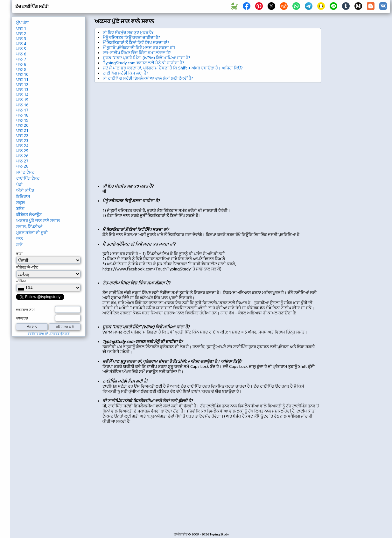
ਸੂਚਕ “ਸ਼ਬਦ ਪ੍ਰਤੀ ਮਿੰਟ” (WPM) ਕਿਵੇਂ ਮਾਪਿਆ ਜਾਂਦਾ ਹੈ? (147, 58)
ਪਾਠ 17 (22, 110)
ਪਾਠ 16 (22, 105)
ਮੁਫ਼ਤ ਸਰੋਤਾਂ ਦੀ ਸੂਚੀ (32, 233)
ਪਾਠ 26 (22, 156)
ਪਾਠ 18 (22, 115)
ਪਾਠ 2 (21, 33)
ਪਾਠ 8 (21, 64)
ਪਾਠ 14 (22, 95)
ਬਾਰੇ (19, 245)
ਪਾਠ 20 (22, 125)
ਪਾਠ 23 (22, 140)
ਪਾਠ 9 (21, 69)
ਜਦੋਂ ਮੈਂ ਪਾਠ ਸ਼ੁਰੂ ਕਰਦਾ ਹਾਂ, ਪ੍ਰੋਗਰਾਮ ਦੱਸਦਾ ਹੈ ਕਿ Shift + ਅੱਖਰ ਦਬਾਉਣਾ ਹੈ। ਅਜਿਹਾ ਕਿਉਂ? (173, 68)
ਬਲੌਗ (20, 208)
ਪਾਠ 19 (22, 120)
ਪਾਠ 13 (22, 90)
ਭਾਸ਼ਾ (19, 254)
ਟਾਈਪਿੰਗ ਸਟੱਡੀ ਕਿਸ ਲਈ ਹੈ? (126, 73)
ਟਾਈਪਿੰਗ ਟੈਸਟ (28, 178)
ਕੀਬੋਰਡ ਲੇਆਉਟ (29, 214)
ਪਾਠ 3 (21, 39)
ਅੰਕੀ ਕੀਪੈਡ (25, 190)
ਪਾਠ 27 (22, 161)
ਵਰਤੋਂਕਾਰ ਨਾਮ (25, 310)
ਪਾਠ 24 (22, 146)
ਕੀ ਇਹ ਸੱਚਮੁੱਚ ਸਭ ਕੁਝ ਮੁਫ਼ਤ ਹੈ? (128, 32)
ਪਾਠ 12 (22, 84)
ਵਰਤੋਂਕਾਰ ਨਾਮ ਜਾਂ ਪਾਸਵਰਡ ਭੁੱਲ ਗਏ (49, 334)
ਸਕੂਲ (21, 202)
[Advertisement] (203, 131)
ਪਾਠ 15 (22, 100)
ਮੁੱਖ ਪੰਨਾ (23, 22)
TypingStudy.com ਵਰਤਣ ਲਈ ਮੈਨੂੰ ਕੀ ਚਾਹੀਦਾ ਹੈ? (143, 63)
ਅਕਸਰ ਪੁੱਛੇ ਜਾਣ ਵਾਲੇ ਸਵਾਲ (38, 220)
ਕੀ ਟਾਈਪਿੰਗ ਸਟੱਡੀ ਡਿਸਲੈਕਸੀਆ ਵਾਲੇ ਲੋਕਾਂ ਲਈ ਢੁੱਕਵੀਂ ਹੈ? (148, 78)
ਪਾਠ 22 (22, 135)
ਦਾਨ (20, 239)
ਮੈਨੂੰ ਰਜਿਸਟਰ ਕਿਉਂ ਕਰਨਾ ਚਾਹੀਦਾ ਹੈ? (131, 37)
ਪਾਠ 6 (21, 54)
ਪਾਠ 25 (22, 151)
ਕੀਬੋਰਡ (21, 281)
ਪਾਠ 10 (22, 74)
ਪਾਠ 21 (22, 130)
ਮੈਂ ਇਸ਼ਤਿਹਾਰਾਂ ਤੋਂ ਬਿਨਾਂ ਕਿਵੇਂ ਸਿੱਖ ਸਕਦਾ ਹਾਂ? (136, 42)
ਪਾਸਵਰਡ (22, 318)
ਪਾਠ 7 (21, 59)
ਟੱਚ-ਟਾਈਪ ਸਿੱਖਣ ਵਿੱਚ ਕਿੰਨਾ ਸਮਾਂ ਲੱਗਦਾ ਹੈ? (137, 53)
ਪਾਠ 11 (22, 79)
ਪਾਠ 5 (21, 49)
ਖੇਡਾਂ (19, 184)
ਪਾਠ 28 (22, 166)
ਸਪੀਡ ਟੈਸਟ (25, 172)
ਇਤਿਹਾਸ (23, 196)
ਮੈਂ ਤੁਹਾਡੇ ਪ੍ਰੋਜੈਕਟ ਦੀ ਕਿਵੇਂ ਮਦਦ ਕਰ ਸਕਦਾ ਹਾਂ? (139, 47)
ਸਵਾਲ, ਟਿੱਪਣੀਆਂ (29, 226)
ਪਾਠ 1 (21, 28)
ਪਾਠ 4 (21, 44)
